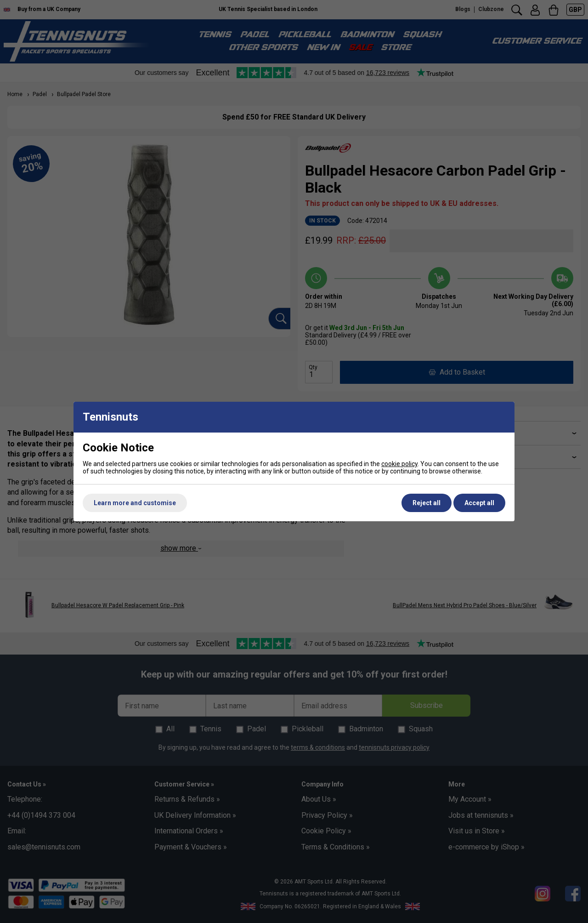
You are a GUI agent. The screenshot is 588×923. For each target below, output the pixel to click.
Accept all (479, 503)
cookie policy (399, 464)
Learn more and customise (135, 503)
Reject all (427, 503)
